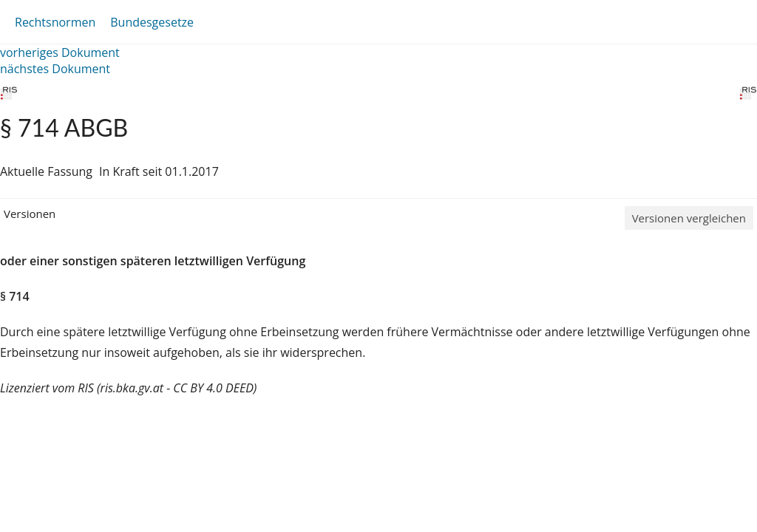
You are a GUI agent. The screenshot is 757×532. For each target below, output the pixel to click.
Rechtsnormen (55, 22)
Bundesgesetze (152, 22)
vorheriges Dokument (60, 52)
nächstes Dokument (55, 69)
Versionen (30, 214)
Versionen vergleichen (689, 218)
